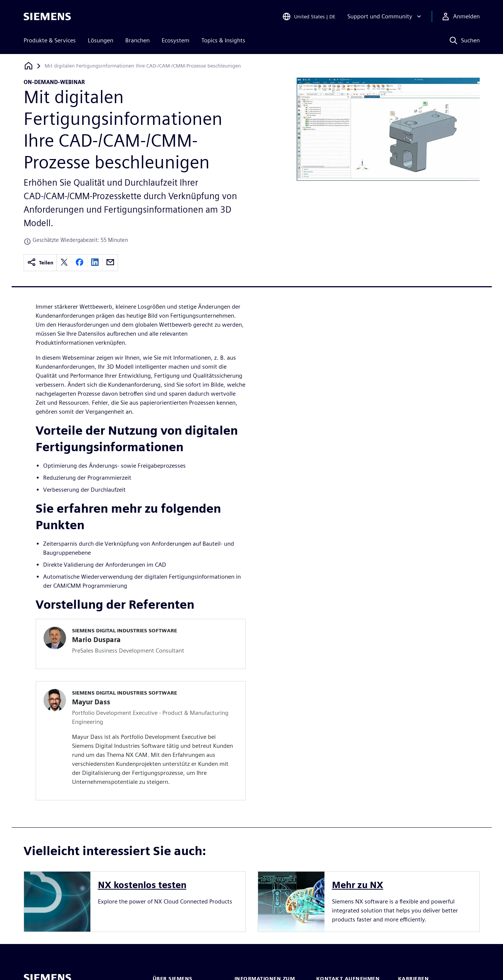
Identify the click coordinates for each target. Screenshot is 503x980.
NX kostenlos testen (142, 885)
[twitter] (64, 263)
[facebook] (80, 263)
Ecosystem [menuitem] (176, 40)
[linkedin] (95, 263)
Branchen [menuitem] (137, 40)
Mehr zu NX (358, 885)
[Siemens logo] (47, 17)
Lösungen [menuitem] (101, 40)
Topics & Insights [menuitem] (223, 40)
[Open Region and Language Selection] (309, 17)
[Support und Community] (385, 17)
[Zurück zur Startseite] (29, 66)
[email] (110, 263)
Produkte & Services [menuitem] (50, 40)
